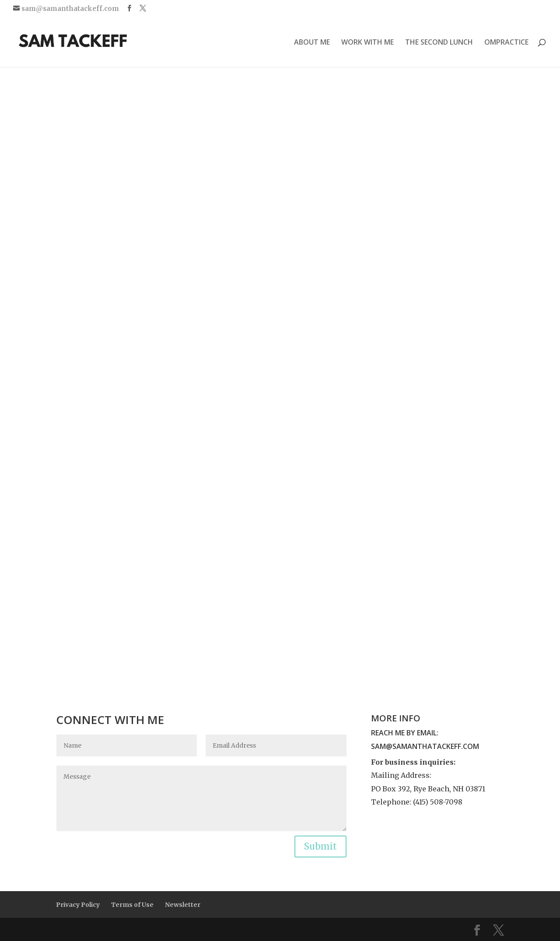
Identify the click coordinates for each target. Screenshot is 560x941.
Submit (320, 846)
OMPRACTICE (506, 43)
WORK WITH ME (367, 43)
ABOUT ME (312, 43)
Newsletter (183, 905)
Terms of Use (132, 905)
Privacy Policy (78, 905)
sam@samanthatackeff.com (425, 746)
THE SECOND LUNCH (439, 43)
